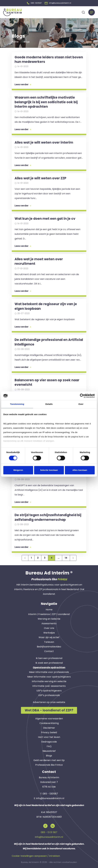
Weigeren (18, 470)
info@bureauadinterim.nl (50, 798)
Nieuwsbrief (49, 750)
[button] (34, 3)
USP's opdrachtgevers (49, 690)
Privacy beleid (49, 732)
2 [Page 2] (38, 557)
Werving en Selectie (49, 618)
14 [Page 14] (66, 557)
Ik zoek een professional (49, 662)
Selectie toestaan (49, 470)
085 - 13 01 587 (49, 832)
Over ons (49, 628)
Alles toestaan (80, 470)
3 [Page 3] (45, 557)
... (59, 557)
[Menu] (92, 12)
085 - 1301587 (50, 793)
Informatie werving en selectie (49, 681)
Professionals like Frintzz (49, 764)
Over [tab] (81, 404)
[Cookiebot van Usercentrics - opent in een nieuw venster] (82, 396)
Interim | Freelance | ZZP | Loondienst (49, 614)
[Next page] (73, 557)
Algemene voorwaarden (49, 718)
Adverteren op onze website (49, 702)
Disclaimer (49, 727)
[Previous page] (25, 557)
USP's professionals (49, 695)
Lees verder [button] (23, 84)
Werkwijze (49, 632)
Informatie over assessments (49, 685)
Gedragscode (49, 741)
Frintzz (62, 579)
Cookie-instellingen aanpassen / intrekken (36, 855)
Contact (49, 651)
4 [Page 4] (52, 557)
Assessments (49, 623)
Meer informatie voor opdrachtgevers (49, 676)
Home (49, 609)
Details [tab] (49, 404)
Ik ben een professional (49, 658)
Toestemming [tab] (17, 404)
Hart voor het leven (49, 737)
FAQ (49, 746)
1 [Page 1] (31, 557)
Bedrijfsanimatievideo (49, 646)
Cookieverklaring (49, 723)
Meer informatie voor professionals (49, 672)
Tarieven (49, 641)
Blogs (49, 755)
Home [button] (15, 41)
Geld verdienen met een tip (49, 760)
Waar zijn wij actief (49, 637)
